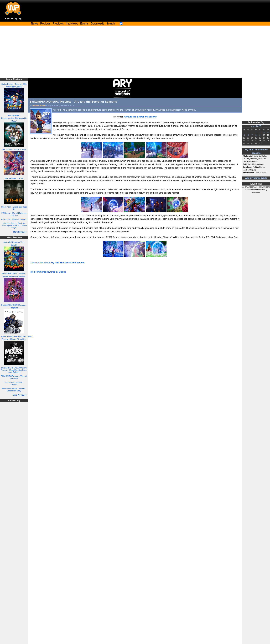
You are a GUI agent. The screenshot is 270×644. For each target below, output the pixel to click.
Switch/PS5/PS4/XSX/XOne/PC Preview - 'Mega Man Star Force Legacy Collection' (14, 370)
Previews (58, 24)
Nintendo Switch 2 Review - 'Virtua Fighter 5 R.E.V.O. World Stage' (14, 225)
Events (84, 24)
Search (111, 24)
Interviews (72, 24)
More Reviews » (20, 232)
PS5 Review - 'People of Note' (14, 150)
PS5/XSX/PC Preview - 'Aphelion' (14, 383)
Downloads (97, 24)
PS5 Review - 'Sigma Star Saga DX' (14, 208)
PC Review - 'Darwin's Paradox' (14, 219)
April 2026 (256, 126)
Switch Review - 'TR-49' (14, 178)
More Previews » (20, 395)
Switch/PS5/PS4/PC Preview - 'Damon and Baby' (14, 390)
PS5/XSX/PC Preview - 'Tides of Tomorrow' (14, 377)
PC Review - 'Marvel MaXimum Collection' (14, 214)
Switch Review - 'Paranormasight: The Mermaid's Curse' (14, 118)
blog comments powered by (48, 272)
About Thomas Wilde (256, 178)
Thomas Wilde (39, 105)
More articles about (58, 263)
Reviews (45, 24)
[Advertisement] (135, 52)
